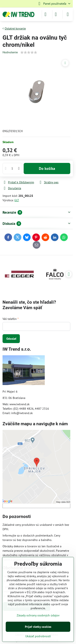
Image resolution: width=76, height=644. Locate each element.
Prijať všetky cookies (38, 627)
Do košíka (47, 168)
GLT (17, 200)
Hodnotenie (10, 52)
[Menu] (68, 14)
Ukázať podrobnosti (38, 636)
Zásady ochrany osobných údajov (38, 615)
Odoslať (11, 339)
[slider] (29, 52)
